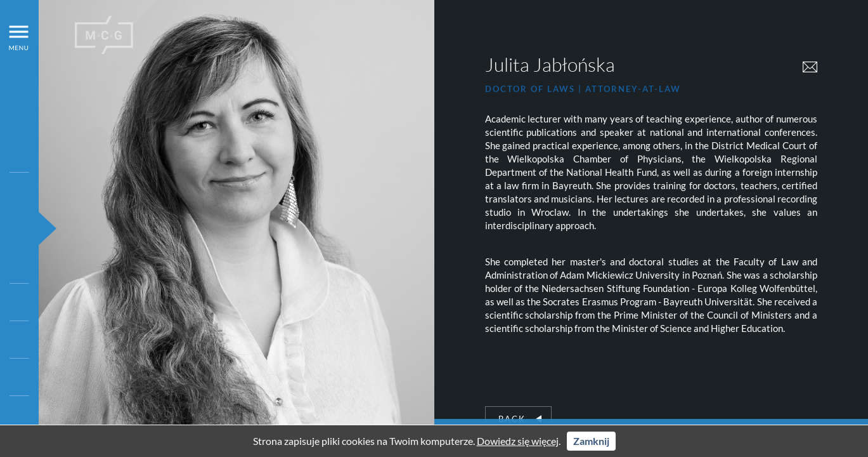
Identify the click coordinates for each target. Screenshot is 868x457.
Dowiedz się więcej (518, 441)
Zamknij (591, 441)
